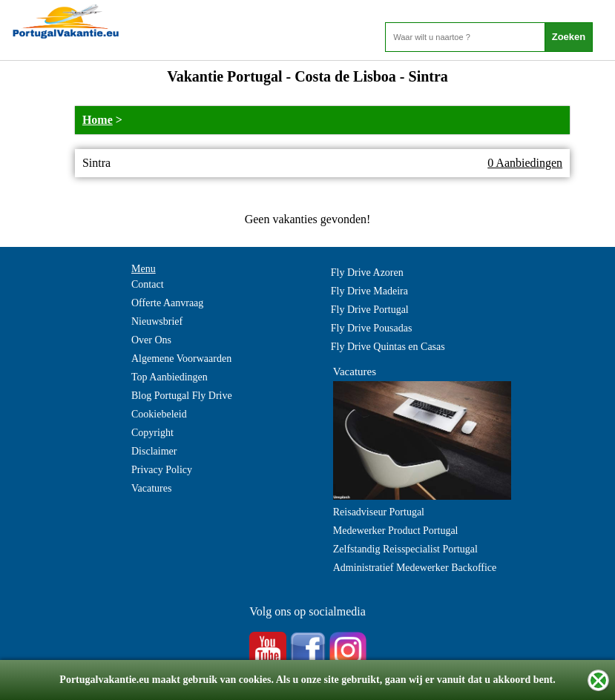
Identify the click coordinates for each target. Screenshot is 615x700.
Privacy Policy (162, 470)
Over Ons (151, 340)
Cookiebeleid (159, 414)
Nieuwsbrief (157, 321)
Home (98, 120)
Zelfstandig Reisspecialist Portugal (405, 549)
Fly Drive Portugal (370, 310)
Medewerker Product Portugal (396, 531)
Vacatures (151, 488)
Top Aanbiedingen (170, 377)
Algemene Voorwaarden (181, 359)
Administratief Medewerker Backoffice (415, 568)
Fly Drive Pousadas (372, 328)
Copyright (152, 433)
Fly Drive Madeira (369, 291)
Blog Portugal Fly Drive (182, 396)
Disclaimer (154, 451)
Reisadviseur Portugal (379, 512)
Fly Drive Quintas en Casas (388, 347)
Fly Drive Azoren (367, 273)
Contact (148, 284)
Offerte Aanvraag (167, 303)
